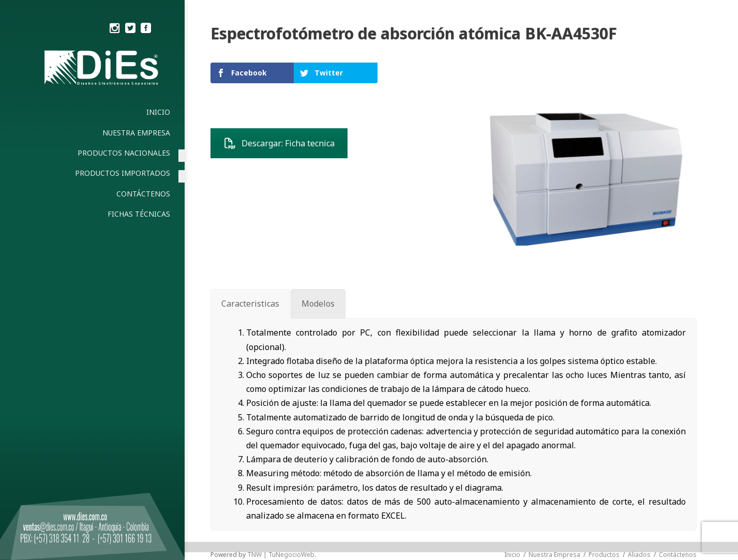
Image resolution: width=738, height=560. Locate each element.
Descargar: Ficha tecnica (279, 143)
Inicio (512, 555)
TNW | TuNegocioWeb (281, 555)
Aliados (639, 555)
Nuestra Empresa (554, 555)
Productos (604, 555)
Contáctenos (678, 555)
